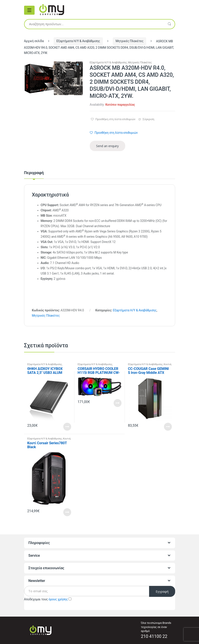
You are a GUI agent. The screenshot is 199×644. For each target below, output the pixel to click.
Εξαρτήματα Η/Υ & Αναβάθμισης (78, 41)
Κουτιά (167, 364)
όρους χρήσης (58, 599)
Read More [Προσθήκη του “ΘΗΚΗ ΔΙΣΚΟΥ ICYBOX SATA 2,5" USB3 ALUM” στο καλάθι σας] (67, 427)
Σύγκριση (148, 119)
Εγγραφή (162, 591)
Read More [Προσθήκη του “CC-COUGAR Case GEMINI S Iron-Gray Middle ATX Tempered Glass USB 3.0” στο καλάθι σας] (168, 427)
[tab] (34, 175)
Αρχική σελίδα (34, 41)
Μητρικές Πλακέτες (129, 41)
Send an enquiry (107, 146)
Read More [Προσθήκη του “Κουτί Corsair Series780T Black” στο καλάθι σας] (67, 512)
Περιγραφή (34, 173)
